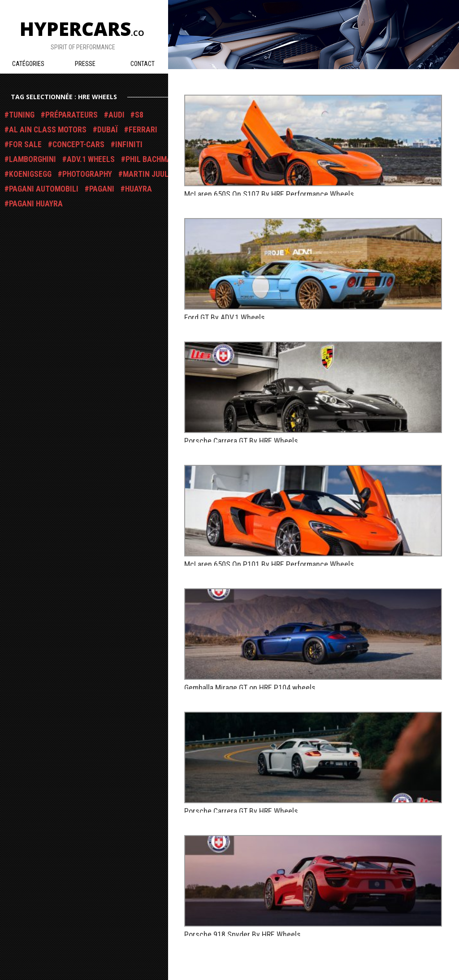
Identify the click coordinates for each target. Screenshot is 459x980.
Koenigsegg (30, 174)
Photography (87, 174)
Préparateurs (71, 115)
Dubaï (108, 130)
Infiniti (129, 144)
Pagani (102, 189)
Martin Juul (146, 174)
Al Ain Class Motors (48, 130)
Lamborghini (32, 159)
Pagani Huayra (36, 204)
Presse (85, 64)
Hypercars (82, 28)
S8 (139, 115)
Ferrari (143, 130)
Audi (117, 115)
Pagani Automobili (44, 189)
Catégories (28, 64)
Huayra (139, 189)
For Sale (25, 144)
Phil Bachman (151, 159)
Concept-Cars (78, 144)
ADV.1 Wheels (91, 159)
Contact (143, 64)
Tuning (22, 115)
